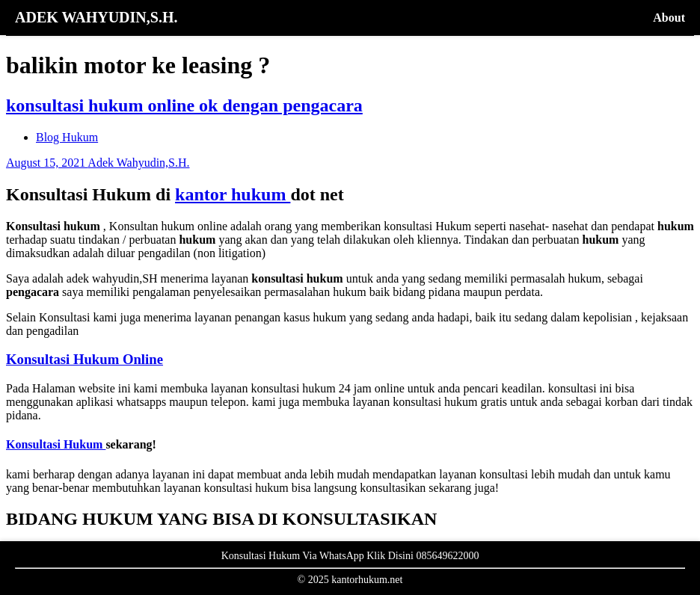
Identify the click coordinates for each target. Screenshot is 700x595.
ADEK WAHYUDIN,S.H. (96, 17)
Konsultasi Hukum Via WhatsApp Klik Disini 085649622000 (350, 556)
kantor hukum (233, 194)
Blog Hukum (67, 137)
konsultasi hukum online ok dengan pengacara (184, 105)
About (669, 18)
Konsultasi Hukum (56, 444)
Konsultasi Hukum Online (85, 359)
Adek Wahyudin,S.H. (138, 163)
